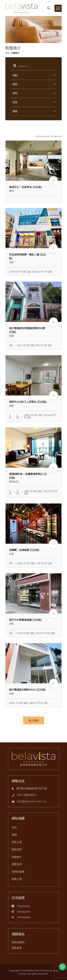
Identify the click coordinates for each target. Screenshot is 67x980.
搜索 (33, 66)
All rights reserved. (38, 974)
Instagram (21, 912)
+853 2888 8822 (26, 795)
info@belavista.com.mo (31, 801)
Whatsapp (21, 917)
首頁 (7, 53)
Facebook (21, 906)
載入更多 (34, 720)
